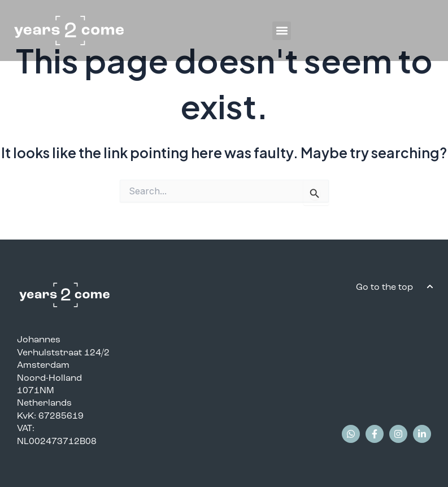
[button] (282, 31)
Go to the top (386, 287)
